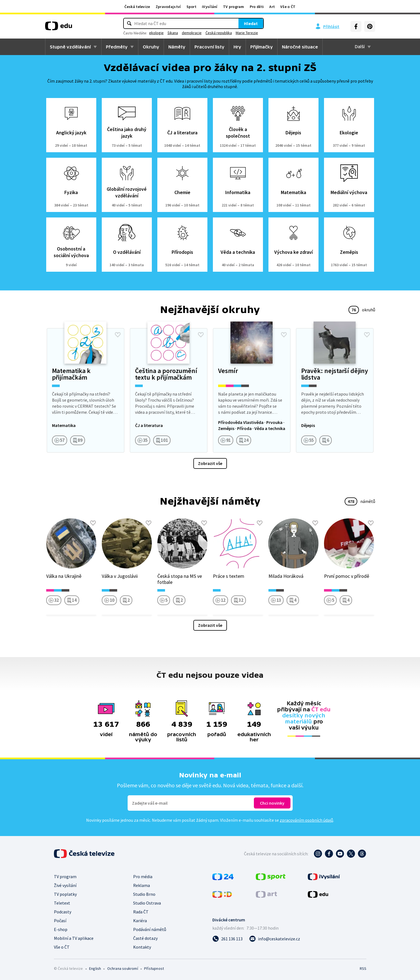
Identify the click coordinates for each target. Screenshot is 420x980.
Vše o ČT (288, 7)
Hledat (238, 23)
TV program (234, 7)
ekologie (170, 33)
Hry (237, 47)
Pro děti (257, 7)
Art (272, 7)
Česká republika (232, 33)
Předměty (117, 47)
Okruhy (151, 47)
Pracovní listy (209, 47)
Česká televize (137, 7)
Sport (192, 7)
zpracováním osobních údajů (306, 820)
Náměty (177, 47)
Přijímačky (262, 47)
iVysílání (210, 7)
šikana (186, 33)
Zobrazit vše (210, 463)
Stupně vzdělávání (70, 47)
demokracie (205, 33)
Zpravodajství (168, 7)
